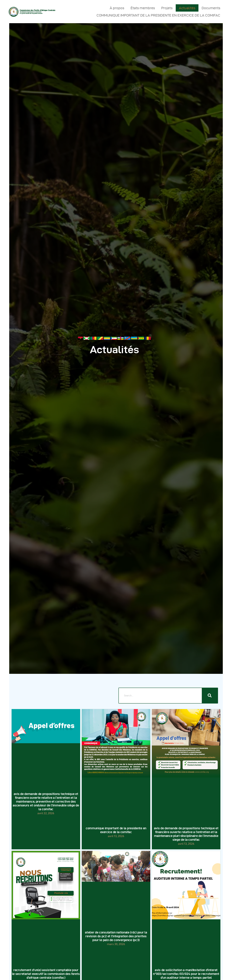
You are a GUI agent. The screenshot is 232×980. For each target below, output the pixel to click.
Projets (167, 8)
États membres (143, 8)
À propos (117, 8)
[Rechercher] (210, 696)
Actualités (187, 8)
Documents (211, 8)
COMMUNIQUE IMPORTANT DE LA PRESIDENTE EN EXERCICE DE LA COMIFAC (158, 15)
